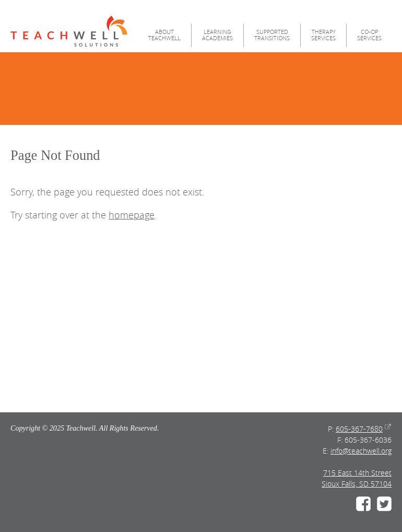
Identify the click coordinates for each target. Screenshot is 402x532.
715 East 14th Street (357, 473)
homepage (132, 215)
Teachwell (69, 31)
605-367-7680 (359, 429)
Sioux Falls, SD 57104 (357, 484)
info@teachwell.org (361, 451)
